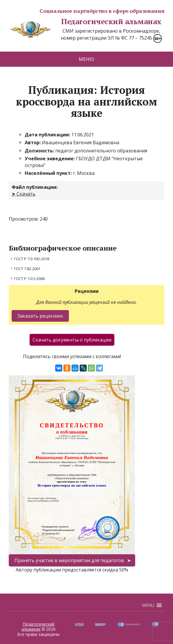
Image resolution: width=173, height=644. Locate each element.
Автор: (33, 142)
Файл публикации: (35, 187)
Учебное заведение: (50, 159)
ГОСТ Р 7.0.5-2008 (29, 279)
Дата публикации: (48, 135)
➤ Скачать (24, 194)
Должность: (40, 151)
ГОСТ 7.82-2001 (27, 269)
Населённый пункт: (49, 173)
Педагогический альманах (85, 22)
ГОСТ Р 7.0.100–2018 (32, 259)
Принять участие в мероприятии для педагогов (69, 560)
